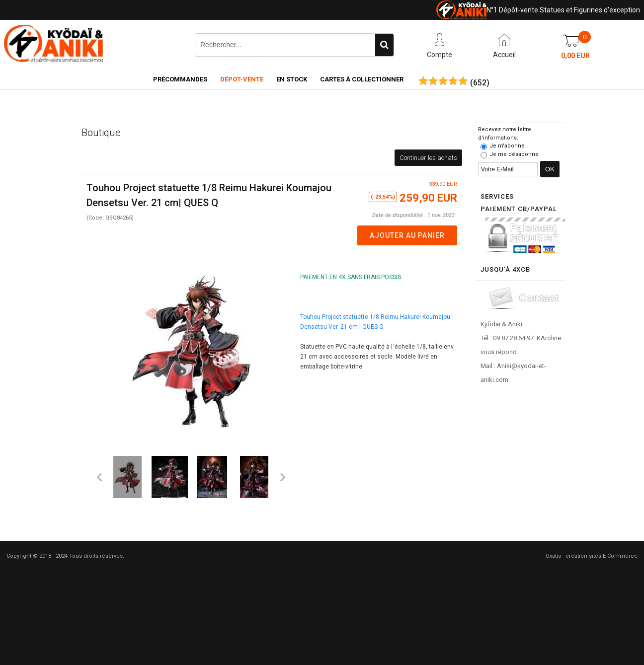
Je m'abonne (507, 146)
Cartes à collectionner (362, 79)
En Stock (292, 79)
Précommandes (180, 79)
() (480, 83)
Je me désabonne (514, 154)
